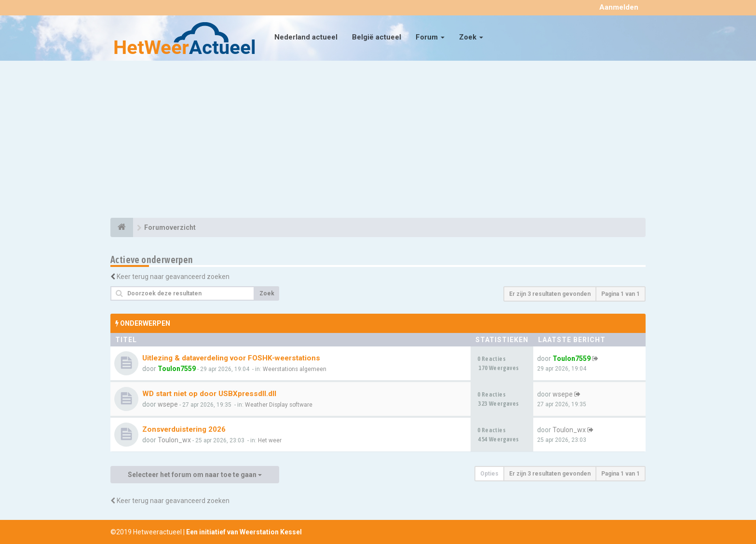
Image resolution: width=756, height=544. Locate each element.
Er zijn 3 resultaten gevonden (550, 294)
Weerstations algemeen (295, 369)
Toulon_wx (174, 440)
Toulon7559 (177, 369)
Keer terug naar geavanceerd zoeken (173, 277)
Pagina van (621, 294)
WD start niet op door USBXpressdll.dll (209, 394)
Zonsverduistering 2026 (184, 429)
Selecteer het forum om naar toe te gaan (195, 475)
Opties (489, 474)
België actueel (377, 37)
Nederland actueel (306, 37)
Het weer (270, 440)
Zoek (471, 37)
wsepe (168, 404)
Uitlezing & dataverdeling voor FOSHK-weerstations (231, 358)
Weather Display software (279, 405)
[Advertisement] (378, 141)
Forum (430, 37)
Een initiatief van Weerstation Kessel (244, 532)
